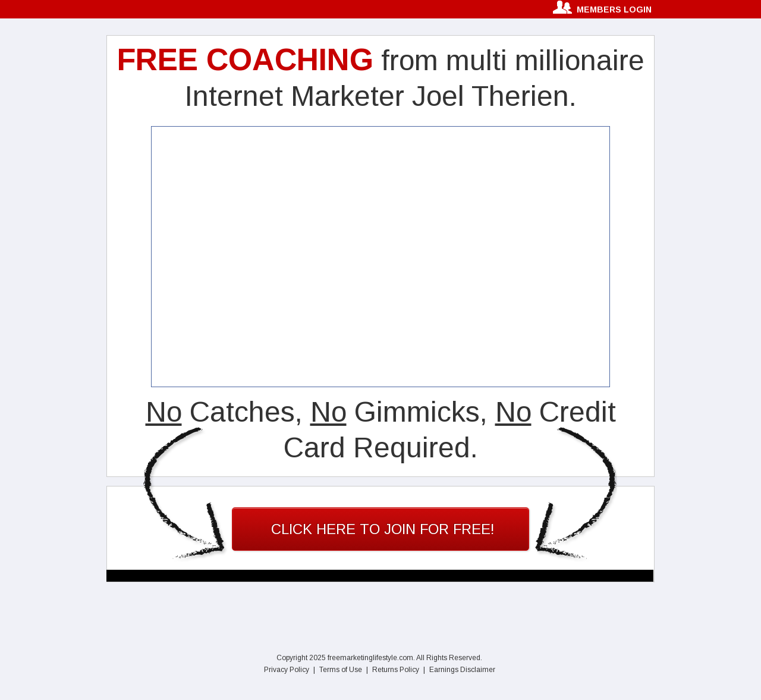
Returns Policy (396, 670)
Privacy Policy (287, 670)
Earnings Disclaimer (462, 670)
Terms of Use (341, 670)
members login (614, 10)
